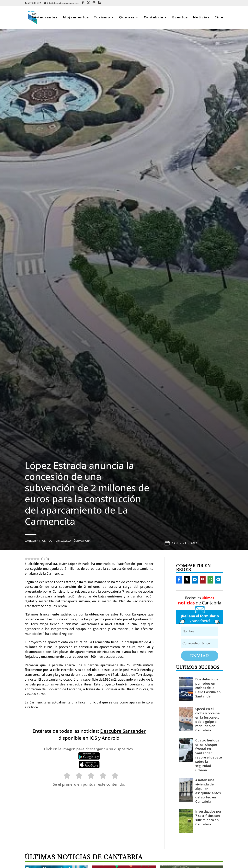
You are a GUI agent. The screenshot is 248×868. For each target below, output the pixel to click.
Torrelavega (62, 541)
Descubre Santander (123, 731)
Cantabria (154, 18)
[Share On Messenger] (195, 580)
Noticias (201, 18)
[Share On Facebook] (179, 580)
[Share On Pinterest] (203, 580)
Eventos (180, 18)
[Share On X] (187, 580)
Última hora (82, 541)
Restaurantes (44, 18)
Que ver (127, 18)
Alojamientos (76, 18)
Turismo (102, 18)
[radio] (65, 777)
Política (46, 541)
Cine (219, 18)
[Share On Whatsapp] (210, 580)
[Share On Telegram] (218, 580)
